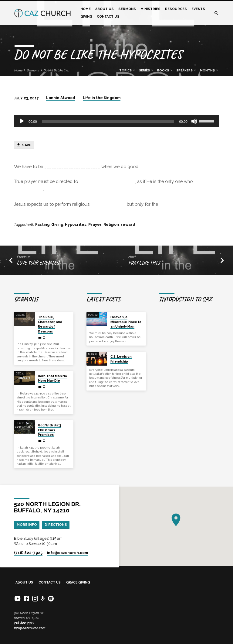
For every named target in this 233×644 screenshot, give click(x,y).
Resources (176, 9)
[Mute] (194, 121)
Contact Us (108, 17)
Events (198, 9)
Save (24, 145)
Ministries (150, 9)
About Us (105, 9)
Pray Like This (144, 263)
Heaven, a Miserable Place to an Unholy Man (126, 322)
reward (128, 225)
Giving (86, 17)
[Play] (22, 121)
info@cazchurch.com (30, 628)
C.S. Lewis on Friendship (121, 359)
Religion (111, 225)
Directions (56, 525)
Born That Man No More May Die (52, 378)
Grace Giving (78, 582)
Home (86, 9)
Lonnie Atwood (61, 98)
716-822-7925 (24, 623)
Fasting (42, 225)
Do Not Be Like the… (56, 70)
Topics (127, 70)
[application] (116, 121)
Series (146, 70)
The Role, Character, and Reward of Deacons (50, 324)
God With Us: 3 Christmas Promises (50, 430)
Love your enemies (38, 263)
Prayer (95, 225)
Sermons (127, 9)
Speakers (186, 70)
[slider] (108, 121)
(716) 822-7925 (28, 553)
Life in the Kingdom (102, 98)
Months (209, 70)
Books (165, 70)
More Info (27, 525)
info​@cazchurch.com (68, 553)
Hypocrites (76, 225)
